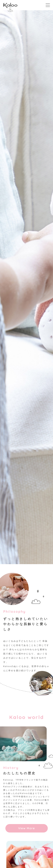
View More (27, 828)
